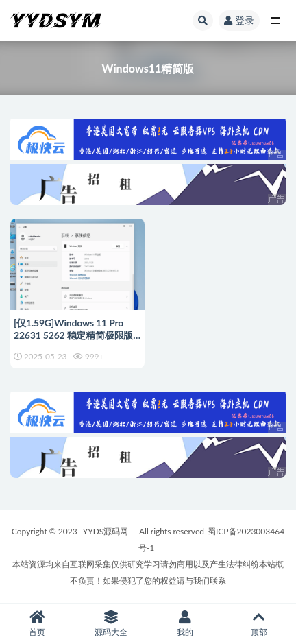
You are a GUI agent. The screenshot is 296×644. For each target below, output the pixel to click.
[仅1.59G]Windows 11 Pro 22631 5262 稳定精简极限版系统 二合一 (73, 335)
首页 (37, 624)
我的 (185, 624)
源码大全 (111, 624)
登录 (239, 20)
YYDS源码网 (106, 531)
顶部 (259, 624)
